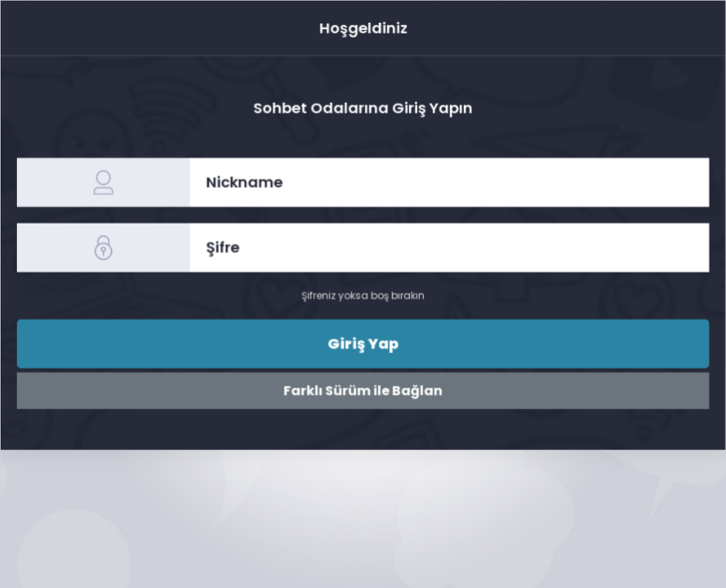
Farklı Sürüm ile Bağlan (363, 390)
